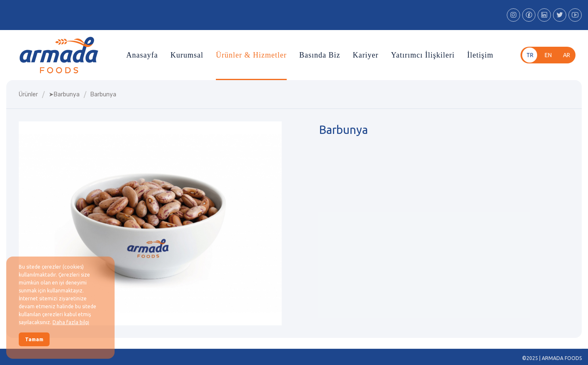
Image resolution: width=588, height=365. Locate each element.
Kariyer (365, 55)
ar (567, 55)
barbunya (103, 94)
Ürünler (28, 94)
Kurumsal (187, 55)
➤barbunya (64, 94)
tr (530, 55)
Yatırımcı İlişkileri (423, 55)
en (548, 55)
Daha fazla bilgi (71, 322)
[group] (150, 223)
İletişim (480, 55)
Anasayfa (142, 55)
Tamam (34, 339)
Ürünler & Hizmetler (251, 55)
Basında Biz (320, 55)
